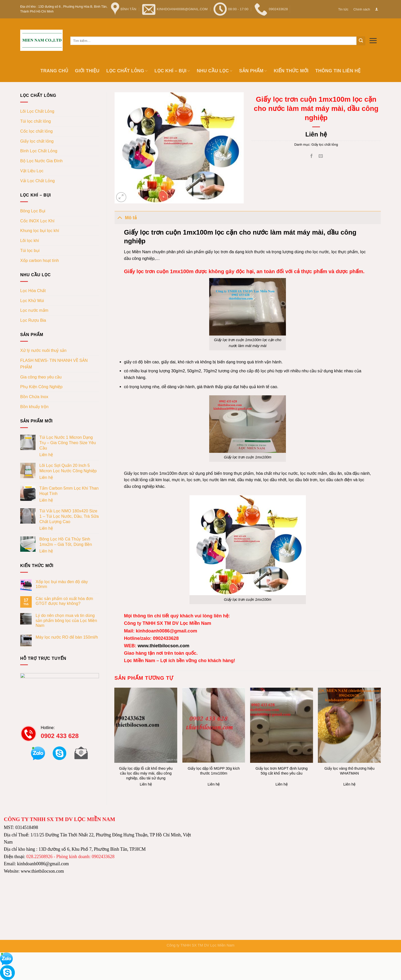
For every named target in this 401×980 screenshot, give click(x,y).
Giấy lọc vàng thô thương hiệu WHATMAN (349, 771)
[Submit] (361, 41)
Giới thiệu (87, 71)
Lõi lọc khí (30, 240)
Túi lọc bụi (30, 250)
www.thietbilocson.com (163, 646)
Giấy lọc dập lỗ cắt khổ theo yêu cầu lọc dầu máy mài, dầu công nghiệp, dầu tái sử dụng (146, 773)
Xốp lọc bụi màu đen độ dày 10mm (62, 584)
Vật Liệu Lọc (32, 171)
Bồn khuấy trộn (34, 407)
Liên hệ (46, 455)
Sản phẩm (253, 71)
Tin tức (343, 9)
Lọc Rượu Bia (33, 320)
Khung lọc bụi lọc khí (40, 230)
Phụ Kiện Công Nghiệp (41, 387)
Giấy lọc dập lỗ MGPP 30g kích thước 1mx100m (214, 771)
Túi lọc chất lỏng (36, 121)
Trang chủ (54, 71)
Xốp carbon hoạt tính (40, 260)
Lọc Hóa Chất (33, 291)
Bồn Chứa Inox (34, 397)
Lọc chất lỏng (127, 71)
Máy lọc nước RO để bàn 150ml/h (67, 637)
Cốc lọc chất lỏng (36, 131)
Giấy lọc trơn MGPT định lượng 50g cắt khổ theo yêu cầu (282, 771)
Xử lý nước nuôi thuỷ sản (43, 350)
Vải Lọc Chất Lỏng (37, 181)
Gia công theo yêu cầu (41, 377)
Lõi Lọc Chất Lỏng (37, 111)
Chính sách (362, 9)
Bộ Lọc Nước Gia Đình (41, 161)
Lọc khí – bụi (172, 71)
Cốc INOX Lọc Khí (37, 221)
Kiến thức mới (291, 71)
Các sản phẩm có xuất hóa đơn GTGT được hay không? (64, 601)
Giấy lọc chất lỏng (37, 141)
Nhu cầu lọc (214, 71)
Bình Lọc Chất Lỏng (39, 151)
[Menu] (373, 41)
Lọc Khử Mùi (32, 301)
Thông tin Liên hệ (338, 71)
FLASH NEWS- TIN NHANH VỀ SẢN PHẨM (54, 364)
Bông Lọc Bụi (33, 211)
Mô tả (126, 217)
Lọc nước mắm (34, 310)
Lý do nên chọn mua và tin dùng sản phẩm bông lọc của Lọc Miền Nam (66, 620)
